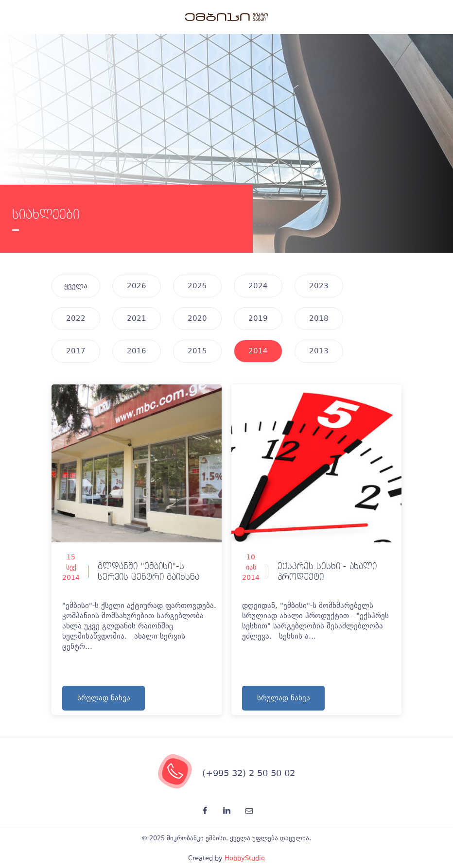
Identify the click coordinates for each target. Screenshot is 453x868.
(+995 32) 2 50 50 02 (249, 773)
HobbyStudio (245, 858)
